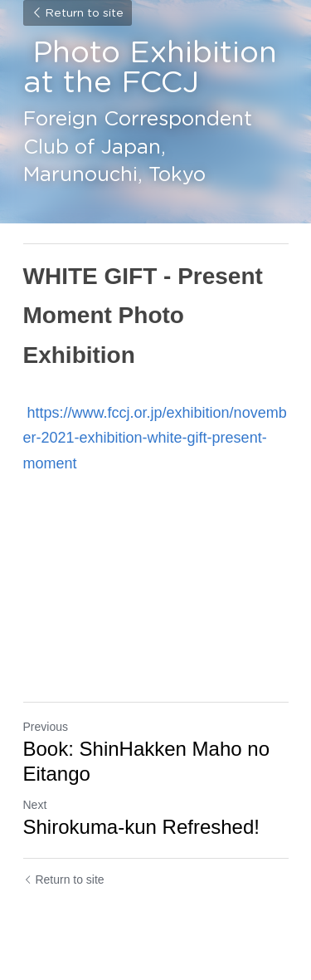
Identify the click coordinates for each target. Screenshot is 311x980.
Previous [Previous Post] (46, 727)
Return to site (78, 13)
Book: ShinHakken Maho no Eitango (147, 761)
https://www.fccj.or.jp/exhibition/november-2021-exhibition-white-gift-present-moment (155, 438)
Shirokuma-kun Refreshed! (141, 827)
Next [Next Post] (35, 805)
